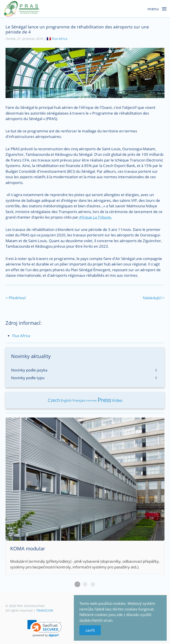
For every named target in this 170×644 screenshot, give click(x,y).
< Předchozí (16, 298)
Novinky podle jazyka (29, 370)
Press (104, 400)
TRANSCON (45, 610)
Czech (54, 400)
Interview (91, 400)
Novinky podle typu (28, 378)
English (66, 400)
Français (79, 400)
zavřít (90, 630)
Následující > (154, 298)
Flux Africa (60, 39)
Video (117, 400)
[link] (45, 628)
